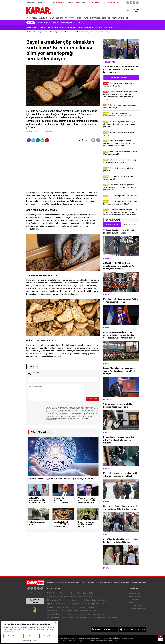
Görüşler (106, 18)
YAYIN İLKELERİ (76, 582)
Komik (84, 614)
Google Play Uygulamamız (106, 629)
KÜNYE (67, 582)
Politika (60, 593)
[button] (80, 141)
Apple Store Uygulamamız (134, 629)
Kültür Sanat (82, 607)
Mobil (62, 611)
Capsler (71, 618)
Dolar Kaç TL (134, 603)
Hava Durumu (134, 594)
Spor (79, 18)
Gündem (66, 614)
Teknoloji (52, 611)
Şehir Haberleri (135, 606)
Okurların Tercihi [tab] (112, 224)
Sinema (78, 614)
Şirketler (103, 600)
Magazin (47, 23)
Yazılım (88, 611)
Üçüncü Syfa (69, 593)
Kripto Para (70, 18)
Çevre (85, 593)
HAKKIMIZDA (52, 582)
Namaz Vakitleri (135, 597)
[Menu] (127, 18)
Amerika (70, 597)
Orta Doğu (61, 597)
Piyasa (62, 600)
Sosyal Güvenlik (92, 600)
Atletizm (82, 604)
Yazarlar (43, 18)
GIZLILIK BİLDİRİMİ (106, 582)
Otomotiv (76, 600)
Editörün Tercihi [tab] (130, 224)
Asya (84, 597)
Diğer (102, 604)
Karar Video (95, 18)
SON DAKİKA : (32, 27)
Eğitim (91, 593)
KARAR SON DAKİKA (35, 601)
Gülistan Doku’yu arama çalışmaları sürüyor (55, 27)
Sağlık (73, 607)
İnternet (68, 611)
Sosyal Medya (79, 611)
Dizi (72, 614)
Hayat (85, 18)
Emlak (68, 600)
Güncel (34, 18)
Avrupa (78, 597)
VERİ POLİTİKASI (119, 582)
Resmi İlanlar (118, 18)
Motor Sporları (93, 604)
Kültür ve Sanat (95, 618)
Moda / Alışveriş (66, 23)
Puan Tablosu (134, 600)
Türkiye (79, 593)
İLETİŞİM (61, 582)
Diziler (39, 23)
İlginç (90, 614)
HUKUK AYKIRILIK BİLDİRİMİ (136, 582)
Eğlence (55, 23)
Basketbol (65, 604)
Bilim (94, 611)
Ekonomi (59, 18)
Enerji (83, 600)
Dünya (51, 18)
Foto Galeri (53, 618)
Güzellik (78, 23)
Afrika (89, 597)
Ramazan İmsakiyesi (137, 609)
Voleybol (74, 604)
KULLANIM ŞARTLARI (90, 582)
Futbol (57, 604)
